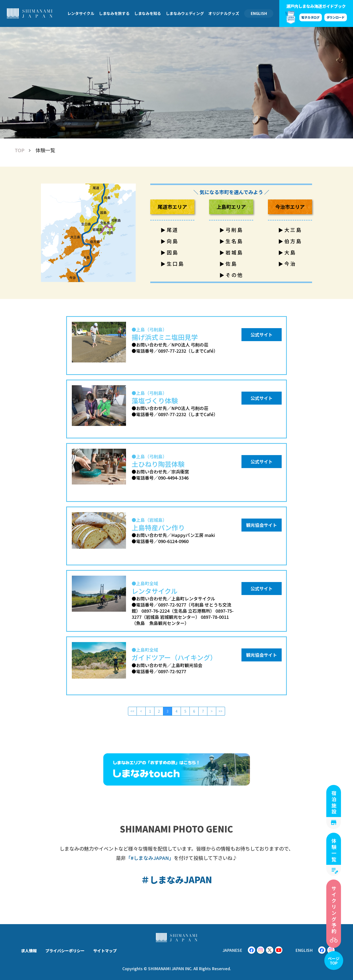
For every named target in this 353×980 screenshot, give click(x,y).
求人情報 (29, 951)
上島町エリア (231, 207)
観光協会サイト (262, 525)
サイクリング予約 (334, 910)
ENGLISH (259, 13)
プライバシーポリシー (65, 951)
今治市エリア (290, 207)
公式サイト (262, 335)
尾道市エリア (172, 207)
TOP (20, 150)
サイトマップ (105, 951)
